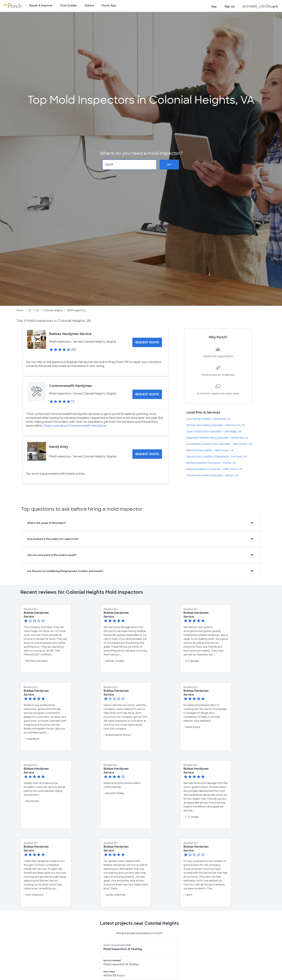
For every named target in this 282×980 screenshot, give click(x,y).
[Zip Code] (130, 165)
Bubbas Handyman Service (70, 334)
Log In (260, 6)
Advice (89, 5)
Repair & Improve (41, 5)
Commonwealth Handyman (71, 386)
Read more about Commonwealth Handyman (75, 426)
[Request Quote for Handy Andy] (147, 454)
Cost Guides (68, 5)
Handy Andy (59, 447)
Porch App (109, 5)
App (214, 6)
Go (169, 165)
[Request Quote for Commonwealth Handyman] (147, 394)
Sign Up (230, 6)
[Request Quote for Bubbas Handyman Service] (147, 342)
